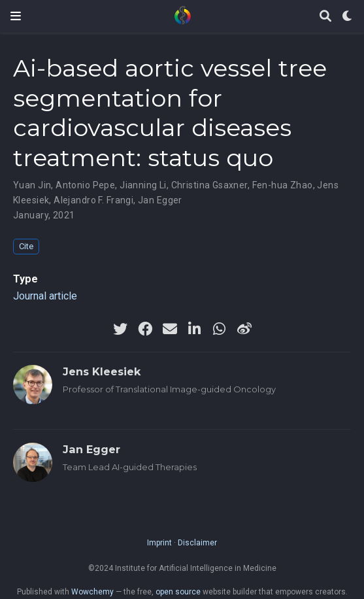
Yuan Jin (32, 185)
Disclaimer (197, 543)
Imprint (159, 543)
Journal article (45, 296)
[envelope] (170, 329)
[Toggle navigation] (16, 16)
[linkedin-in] (195, 329)
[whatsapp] (220, 329)
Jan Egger (160, 200)
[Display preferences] (348, 17)
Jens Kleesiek (102, 371)
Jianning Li (143, 185)
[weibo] (244, 329)
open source (178, 592)
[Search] (325, 17)
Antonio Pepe (85, 185)
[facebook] (145, 329)
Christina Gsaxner (209, 185)
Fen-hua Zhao (283, 185)
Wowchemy (92, 592)
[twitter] (120, 329)
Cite (26, 246)
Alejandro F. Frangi (93, 200)
